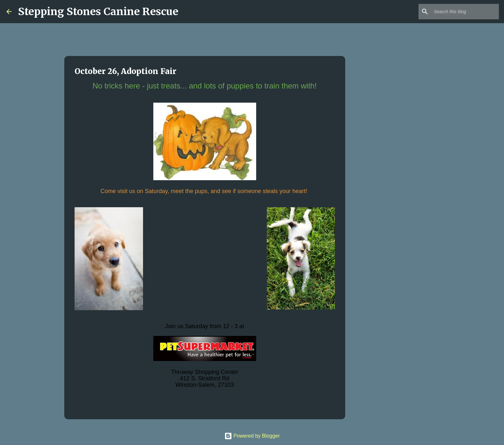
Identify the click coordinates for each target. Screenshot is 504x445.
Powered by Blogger (252, 436)
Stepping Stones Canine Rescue (98, 12)
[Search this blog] (465, 12)
